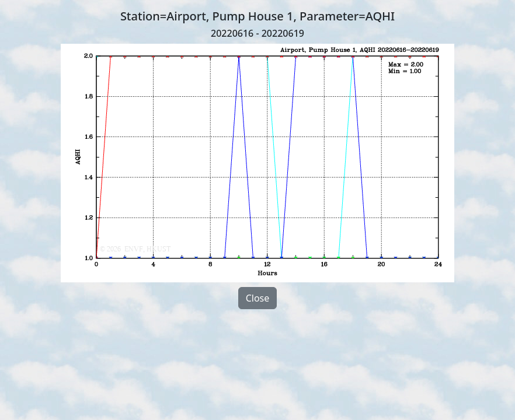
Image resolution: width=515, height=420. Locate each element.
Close (258, 298)
